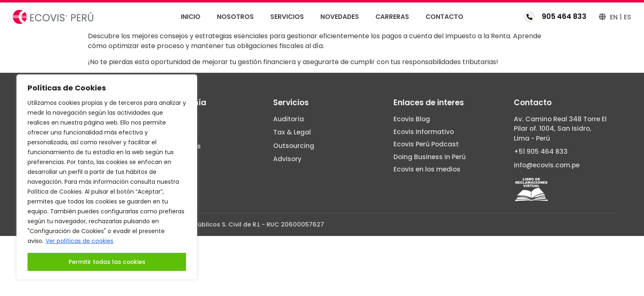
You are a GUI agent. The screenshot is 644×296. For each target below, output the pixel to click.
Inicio (191, 17)
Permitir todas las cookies (107, 262)
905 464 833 (564, 16)
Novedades (340, 17)
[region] (107, 177)
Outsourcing (294, 146)
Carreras (392, 17)
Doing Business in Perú (430, 157)
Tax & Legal (292, 132)
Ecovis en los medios (427, 169)
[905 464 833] (529, 17)
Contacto (444, 17)
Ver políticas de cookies (79, 241)
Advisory (287, 159)
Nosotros (235, 17)
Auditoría (289, 119)
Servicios (287, 17)
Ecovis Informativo (424, 132)
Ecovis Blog (412, 119)
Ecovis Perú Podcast (426, 144)
